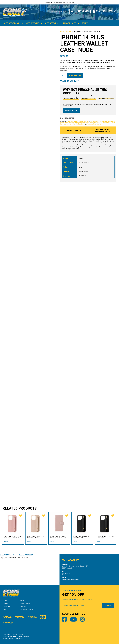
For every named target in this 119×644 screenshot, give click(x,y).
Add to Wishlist (70, 81)
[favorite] (20, 516)
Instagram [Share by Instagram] (82, 619)
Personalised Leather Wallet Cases (73, 124)
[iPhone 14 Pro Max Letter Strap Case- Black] (82, 523)
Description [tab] (74, 130)
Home (62, 32)
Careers (20, 634)
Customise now (71, 110)
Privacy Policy (7, 634)
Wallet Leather (83, 176)
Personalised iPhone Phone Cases (77, 123)
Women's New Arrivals (94, 124)
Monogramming (74, 121)
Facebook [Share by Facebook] (64, 619)
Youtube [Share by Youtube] (73, 619)
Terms (15, 634)
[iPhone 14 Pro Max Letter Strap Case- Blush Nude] (13, 523)
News (22, 601)
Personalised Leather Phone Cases (103, 123)
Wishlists (83, 11)
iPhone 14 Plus (83, 171)
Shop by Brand (51, 23)
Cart (113, 11)
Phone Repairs (70, 23)
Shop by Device (32, 23)
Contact (5, 604)
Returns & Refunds (27, 610)
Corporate (6, 607)
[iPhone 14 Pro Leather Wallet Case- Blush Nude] (59, 523)
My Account (99, 11)
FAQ (4, 610)
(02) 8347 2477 (68, 574)
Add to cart (75, 75)
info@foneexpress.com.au (71, 580)
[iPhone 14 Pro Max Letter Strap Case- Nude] (36, 523)
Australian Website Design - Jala (13, 638)
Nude (80, 167)
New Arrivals (85, 121)
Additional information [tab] (102, 130)
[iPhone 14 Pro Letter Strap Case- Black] (105, 523)
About (85, 23)
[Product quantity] (63, 75)
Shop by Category (12, 23)
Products (69, 32)
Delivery (23, 607)
